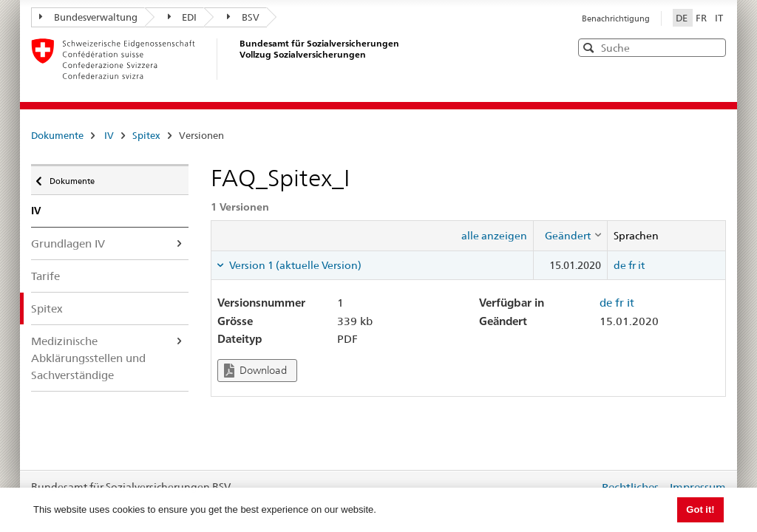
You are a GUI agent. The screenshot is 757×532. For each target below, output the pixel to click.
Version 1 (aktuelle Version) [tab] (294, 265)
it (641, 265)
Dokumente (57, 135)
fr (632, 265)
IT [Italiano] (719, 18)
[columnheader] (570, 236)
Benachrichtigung (616, 18)
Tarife (45, 276)
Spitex (146, 135)
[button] (713, 47)
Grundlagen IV (68, 243)
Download (255, 371)
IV (109, 135)
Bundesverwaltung (88, 17)
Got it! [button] (700, 509)
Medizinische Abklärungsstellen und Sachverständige (88, 358)
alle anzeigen (494, 236)
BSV (243, 17)
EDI (183, 17)
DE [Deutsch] (683, 18)
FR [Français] (702, 18)
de (620, 265)
